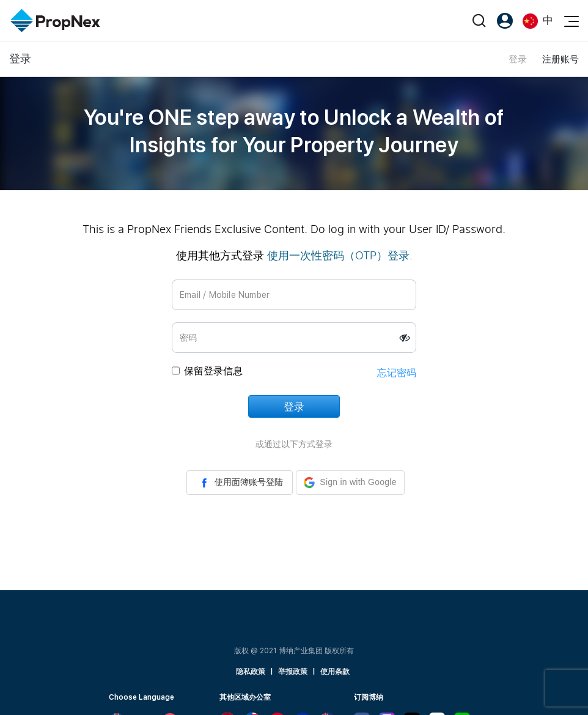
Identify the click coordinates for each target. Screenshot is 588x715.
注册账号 (560, 59)
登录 (518, 59)
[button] (350, 483)
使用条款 (335, 672)
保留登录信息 (213, 371)
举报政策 (293, 672)
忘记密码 (397, 373)
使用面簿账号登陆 (240, 483)
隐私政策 (251, 672)
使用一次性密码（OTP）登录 (338, 255)
